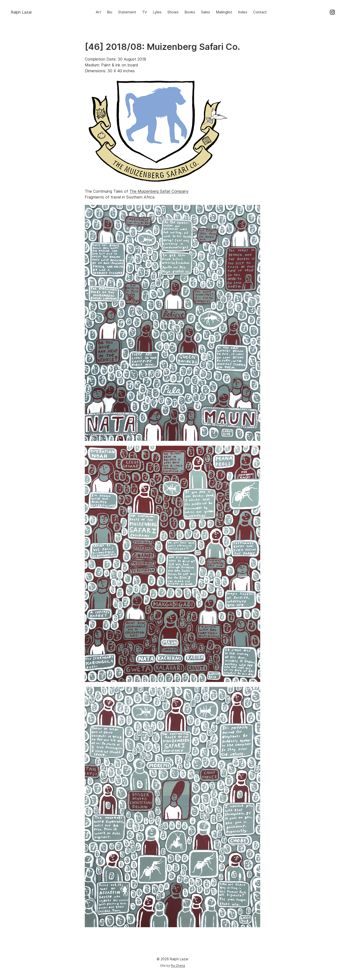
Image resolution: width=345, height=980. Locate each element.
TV (144, 12)
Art (98, 12)
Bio (110, 12)
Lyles (157, 12)
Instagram (332, 12)
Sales (206, 12)
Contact (260, 12)
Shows (173, 12)
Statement (127, 12)
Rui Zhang (178, 966)
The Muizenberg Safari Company (159, 191)
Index (243, 12)
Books (190, 12)
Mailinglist (224, 12)
